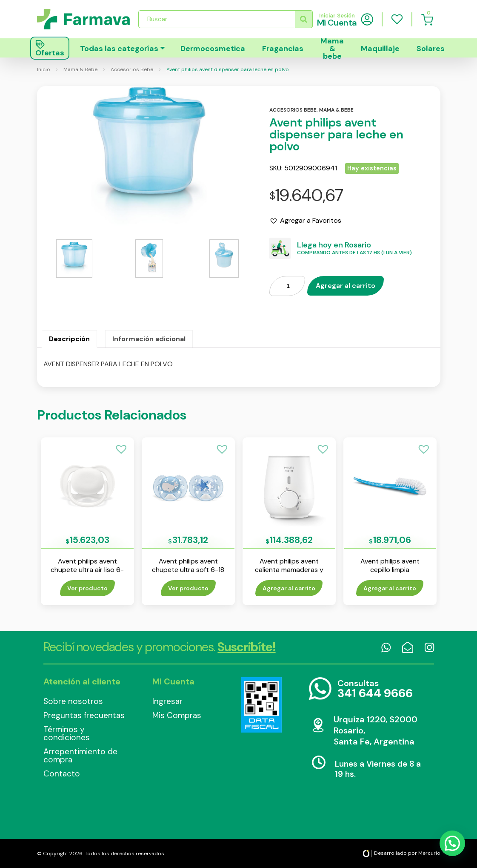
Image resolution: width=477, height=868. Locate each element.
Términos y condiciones (67, 733)
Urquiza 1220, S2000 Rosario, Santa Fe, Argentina (376, 730)
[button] (305, 221)
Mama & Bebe (80, 69)
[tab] (69, 339)
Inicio (44, 69)
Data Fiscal (262, 705)
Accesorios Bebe (132, 69)
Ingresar (167, 701)
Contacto (62, 774)
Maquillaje (380, 49)
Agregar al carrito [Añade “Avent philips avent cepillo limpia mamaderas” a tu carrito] (390, 588)
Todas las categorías (119, 49)
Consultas (375, 689)
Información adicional (149, 339)
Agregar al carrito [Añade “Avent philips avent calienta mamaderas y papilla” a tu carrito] (289, 588)
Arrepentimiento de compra (80, 756)
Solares (431, 49)
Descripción (69, 339)
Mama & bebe (332, 48)
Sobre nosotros (73, 701)
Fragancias (283, 49)
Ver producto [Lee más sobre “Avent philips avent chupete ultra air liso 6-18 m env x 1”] (87, 588)
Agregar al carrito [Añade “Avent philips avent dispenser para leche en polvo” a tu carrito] (346, 286)
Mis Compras (177, 715)
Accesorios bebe (293, 110)
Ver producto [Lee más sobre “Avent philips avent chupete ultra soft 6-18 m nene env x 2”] (188, 588)
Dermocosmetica (213, 49)
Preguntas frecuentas (84, 715)
